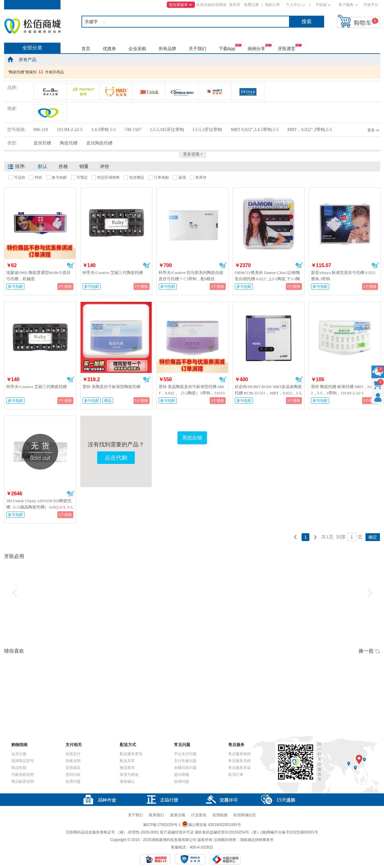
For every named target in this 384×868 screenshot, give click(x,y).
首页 (86, 49)
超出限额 (181, 775)
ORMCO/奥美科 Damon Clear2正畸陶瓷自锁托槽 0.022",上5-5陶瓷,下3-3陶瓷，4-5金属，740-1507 (268, 279)
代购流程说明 (23, 775)
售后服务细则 (239, 754)
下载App (227, 49)
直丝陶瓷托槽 (99, 143)
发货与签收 (129, 775)
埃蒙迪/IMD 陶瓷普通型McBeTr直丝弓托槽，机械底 (39, 276)
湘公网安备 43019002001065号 (211, 825)
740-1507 (133, 130)
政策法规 (178, 815)
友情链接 (220, 815)
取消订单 (236, 775)
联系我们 (156, 815)
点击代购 (116, 458)
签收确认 (127, 781)
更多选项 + (193, 154)
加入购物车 (71, 266)
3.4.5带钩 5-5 (103, 130)
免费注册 (251, 5)
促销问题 (181, 781)
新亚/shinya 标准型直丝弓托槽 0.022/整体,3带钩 (343, 276)
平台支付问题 (185, 754)
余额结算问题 (185, 768)
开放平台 (371, 5)
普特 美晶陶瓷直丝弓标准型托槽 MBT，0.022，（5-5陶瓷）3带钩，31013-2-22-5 (192, 393)
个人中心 (293, 5)
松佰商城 (33, 26)
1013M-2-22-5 (70, 130)
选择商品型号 (23, 761)
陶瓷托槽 (69, 143)
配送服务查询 (131, 754)
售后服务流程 (239, 761)
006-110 (41, 130)
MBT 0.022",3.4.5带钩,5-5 (255, 130)
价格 (63, 166)
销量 (84, 166)
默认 (43, 166)
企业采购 (137, 49)
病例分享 (256, 49)
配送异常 (127, 761)
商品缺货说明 (23, 781)
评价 (105, 166)
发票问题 (73, 781)
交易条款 (73, 768)
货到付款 (73, 775)
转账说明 (73, 761)
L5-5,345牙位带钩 (167, 130)
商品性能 (19, 768)
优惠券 (109, 49)
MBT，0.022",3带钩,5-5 (310, 130)
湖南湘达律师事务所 (257, 840)
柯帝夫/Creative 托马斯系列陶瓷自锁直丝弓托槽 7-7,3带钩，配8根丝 (191, 276)
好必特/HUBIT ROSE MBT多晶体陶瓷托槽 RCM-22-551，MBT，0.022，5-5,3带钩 (269, 393)
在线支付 (73, 754)
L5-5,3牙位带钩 (208, 130)
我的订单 (272, 5)
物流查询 (127, 768)
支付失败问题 (185, 761)
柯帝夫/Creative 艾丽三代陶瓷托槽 (113, 273)
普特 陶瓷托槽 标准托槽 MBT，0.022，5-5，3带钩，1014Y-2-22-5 (343, 390)
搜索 (307, 21)
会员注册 (19, 754)
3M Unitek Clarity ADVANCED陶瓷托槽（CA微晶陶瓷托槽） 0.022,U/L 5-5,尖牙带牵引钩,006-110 (40, 507)
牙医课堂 (287, 49)
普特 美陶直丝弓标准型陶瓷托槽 (111, 387)
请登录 (234, 5)
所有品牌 (167, 49)
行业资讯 (199, 815)
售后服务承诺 (239, 768)
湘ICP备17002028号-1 (162, 825)
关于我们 (197, 49)
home (10, 59)
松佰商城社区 (245, 815)
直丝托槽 (42, 143)
